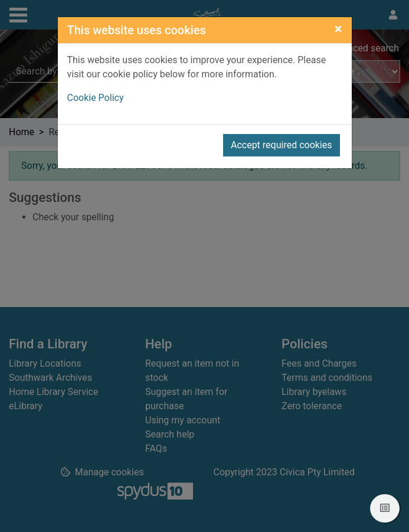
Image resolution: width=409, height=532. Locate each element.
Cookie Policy (96, 98)
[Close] (338, 29)
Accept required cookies (282, 145)
